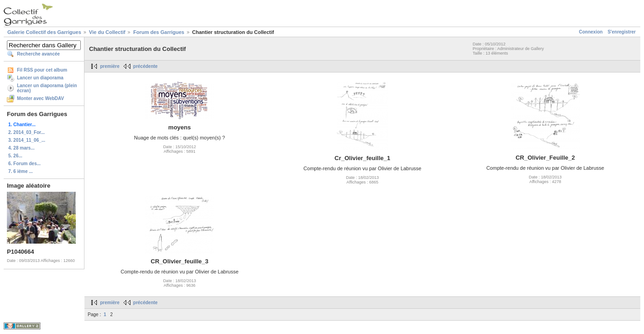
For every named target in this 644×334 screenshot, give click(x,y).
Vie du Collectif (107, 32)
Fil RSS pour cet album (42, 70)
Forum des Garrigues (159, 32)
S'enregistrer (622, 32)
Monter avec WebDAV (40, 98)
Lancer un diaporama (40, 78)
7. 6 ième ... (20, 171)
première (110, 66)
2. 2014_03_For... (27, 132)
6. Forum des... (25, 164)
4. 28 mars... (21, 148)
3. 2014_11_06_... (27, 140)
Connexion (591, 32)
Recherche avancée (38, 54)
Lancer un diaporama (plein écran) (47, 88)
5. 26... (15, 156)
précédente (145, 66)
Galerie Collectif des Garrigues (44, 32)
